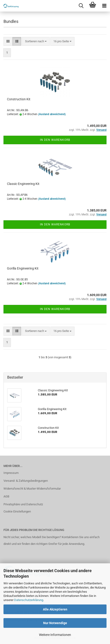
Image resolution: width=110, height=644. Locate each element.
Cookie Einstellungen (17, 511)
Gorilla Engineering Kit (23, 268)
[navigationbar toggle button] (104, 6)
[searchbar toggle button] (81, 6)
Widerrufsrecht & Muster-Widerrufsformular (32, 489)
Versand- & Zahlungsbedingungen (26, 481)
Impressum (11, 473)
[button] (8, 41)
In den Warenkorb (55, 140)
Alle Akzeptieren (55, 609)
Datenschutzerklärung (29, 600)
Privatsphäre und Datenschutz (23, 504)
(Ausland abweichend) (52, 114)
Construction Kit (19, 99)
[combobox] (36, 41)
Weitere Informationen (55, 635)
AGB (6, 496)
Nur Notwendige (55, 623)
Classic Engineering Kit (23, 184)
